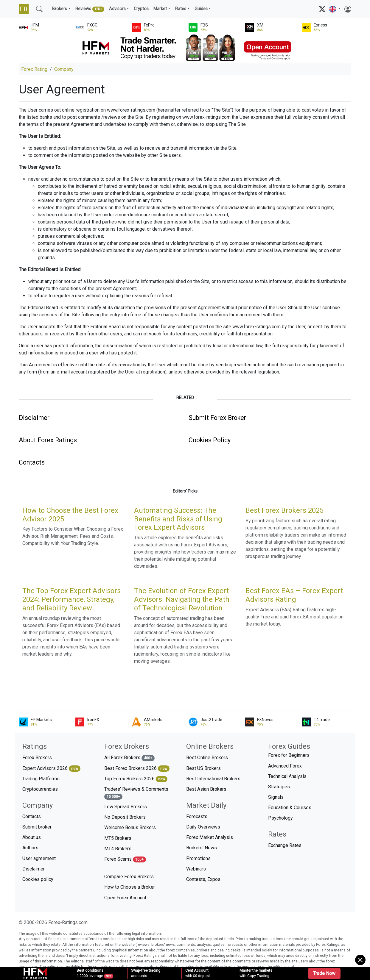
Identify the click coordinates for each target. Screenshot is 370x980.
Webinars (196, 869)
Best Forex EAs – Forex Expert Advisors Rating (294, 595)
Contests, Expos (203, 879)
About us (32, 837)
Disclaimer (34, 418)
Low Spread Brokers (126, 807)
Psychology (280, 818)
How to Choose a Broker (130, 887)
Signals (276, 797)
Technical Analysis (287, 776)
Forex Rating (34, 69)
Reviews (90, 9)
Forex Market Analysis (210, 837)
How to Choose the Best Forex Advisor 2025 (70, 515)
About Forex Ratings (48, 440)
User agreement (39, 858)
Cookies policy (38, 879)
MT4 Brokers (118, 849)
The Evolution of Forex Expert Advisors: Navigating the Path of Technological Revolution (182, 599)
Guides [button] (201, 9)
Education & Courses (290, 808)
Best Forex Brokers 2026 (137, 769)
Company (64, 69)
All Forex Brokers (129, 758)
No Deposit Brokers (125, 817)
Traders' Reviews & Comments (136, 793)
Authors (30, 848)
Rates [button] (181, 9)
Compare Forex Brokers (129, 877)
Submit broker (37, 827)
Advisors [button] (117, 9)
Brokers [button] (60, 9)
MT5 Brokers (118, 838)
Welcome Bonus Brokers (130, 827)
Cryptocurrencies (40, 789)
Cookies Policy (210, 440)
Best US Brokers (203, 768)
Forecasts (197, 816)
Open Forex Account (125, 898)
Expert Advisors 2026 (51, 769)
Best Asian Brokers (206, 789)
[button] (335, 9)
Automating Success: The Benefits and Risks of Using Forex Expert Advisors (178, 519)
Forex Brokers (37, 758)
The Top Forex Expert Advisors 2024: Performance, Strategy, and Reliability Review (71, 599)
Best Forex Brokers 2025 (285, 510)
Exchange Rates (285, 845)
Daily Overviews (203, 827)
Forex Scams (125, 859)
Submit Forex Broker (217, 418)
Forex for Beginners (289, 755)
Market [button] (160, 9)
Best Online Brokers (207, 758)
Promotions (198, 858)
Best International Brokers (213, 779)
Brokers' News (202, 848)
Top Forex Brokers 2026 (136, 779)
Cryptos (141, 9)
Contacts (32, 462)
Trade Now (324, 973)
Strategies (279, 787)
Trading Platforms (41, 779)
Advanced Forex (285, 766)
